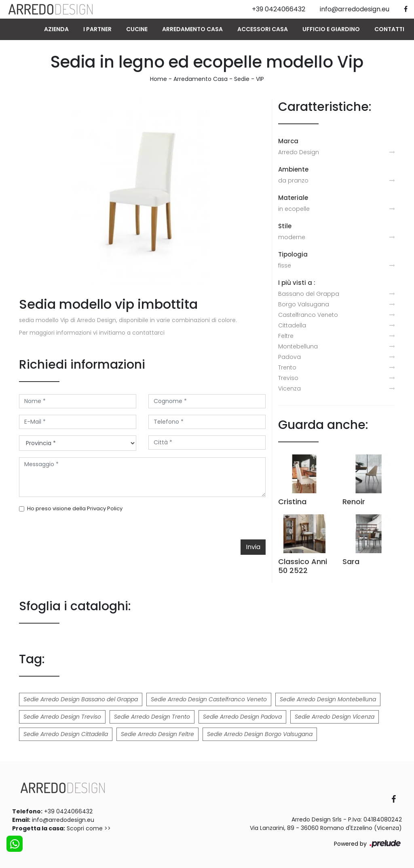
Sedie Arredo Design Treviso (62, 717)
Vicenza (289, 388)
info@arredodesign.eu (63, 820)
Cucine (137, 29)
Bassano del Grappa (309, 294)
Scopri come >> (89, 828)
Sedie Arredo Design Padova (242, 717)
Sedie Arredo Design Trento (152, 717)
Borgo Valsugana (304, 304)
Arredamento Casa (192, 29)
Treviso (288, 378)
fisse (285, 265)
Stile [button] (285, 226)
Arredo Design (299, 152)
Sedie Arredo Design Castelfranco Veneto (209, 699)
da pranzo (293, 180)
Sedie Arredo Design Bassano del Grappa (81, 699)
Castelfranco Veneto (308, 315)
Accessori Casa (263, 29)
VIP (260, 79)
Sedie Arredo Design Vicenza (335, 717)
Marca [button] (288, 141)
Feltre (286, 336)
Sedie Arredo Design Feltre (157, 734)
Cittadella (292, 325)
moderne (292, 237)
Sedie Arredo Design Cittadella (66, 734)
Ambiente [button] (293, 169)
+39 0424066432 (68, 811)
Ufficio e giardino (331, 29)
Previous (33, 192)
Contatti (389, 29)
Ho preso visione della (75, 508)
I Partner (97, 29)
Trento (287, 367)
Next (251, 192)
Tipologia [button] (293, 254)
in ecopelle (294, 209)
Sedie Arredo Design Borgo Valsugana (260, 734)
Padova (289, 357)
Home (158, 79)
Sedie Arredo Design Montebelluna (328, 699)
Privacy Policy (105, 508)
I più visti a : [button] (297, 283)
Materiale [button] (293, 198)
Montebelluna (298, 346)
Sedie (242, 79)
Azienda (56, 29)
